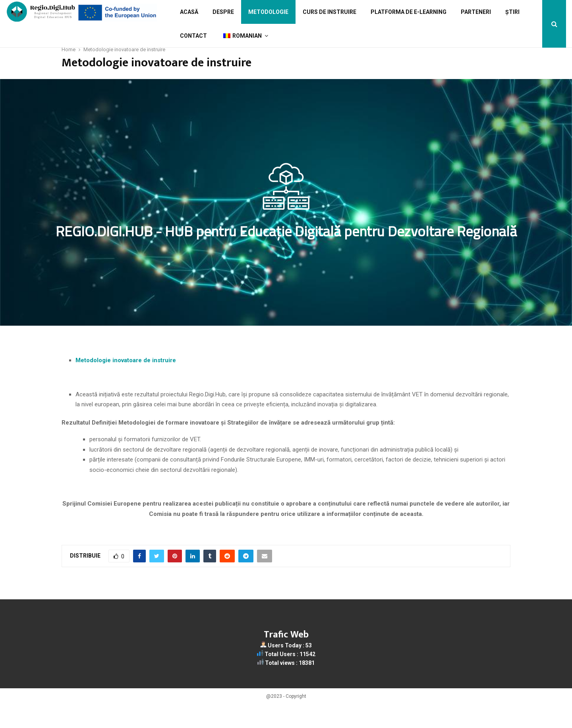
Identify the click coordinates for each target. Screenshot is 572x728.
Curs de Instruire (329, 12)
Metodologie (268, 12)
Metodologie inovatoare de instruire (126, 384)
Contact (193, 36)
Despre (223, 12)
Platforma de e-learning (409, 12)
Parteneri (476, 12)
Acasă (189, 12)
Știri (512, 12)
